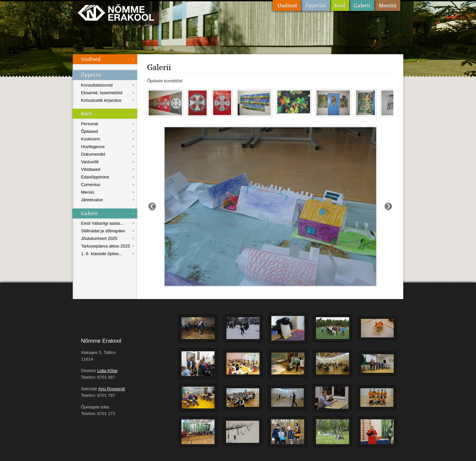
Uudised (287, 5)
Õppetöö (315, 5)
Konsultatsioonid (97, 85)
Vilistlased (91, 169)
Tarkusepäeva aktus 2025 (105, 246)
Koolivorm (91, 139)
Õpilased (89, 131)
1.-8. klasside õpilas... (102, 254)
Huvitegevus (93, 147)
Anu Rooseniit (112, 389)
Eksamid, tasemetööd (102, 93)
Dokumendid (93, 154)
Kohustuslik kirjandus (101, 100)
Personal (89, 124)
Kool (339, 5)
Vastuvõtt (90, 162)
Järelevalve (92, 200)
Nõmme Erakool (116, 12)
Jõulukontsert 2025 (99, 238)
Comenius (91, 185)
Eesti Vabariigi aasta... (102, 223)
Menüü (387, 5)
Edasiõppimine (95, 177)
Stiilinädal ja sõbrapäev (103, 231)
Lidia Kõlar (107, 371)
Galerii (362, 5)
